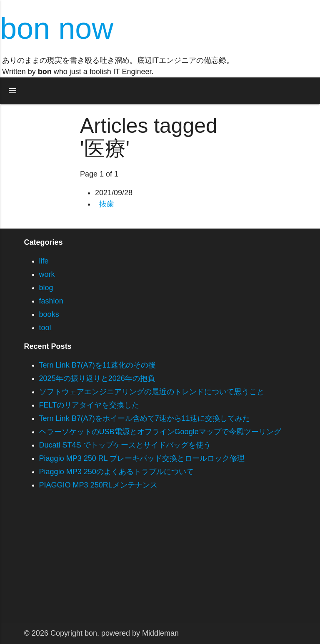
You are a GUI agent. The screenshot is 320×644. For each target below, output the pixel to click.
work (47, 274)
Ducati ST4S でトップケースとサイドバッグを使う (125, 445)
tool (45, 328)
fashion (51, 301)
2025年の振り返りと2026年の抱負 (97, 378)
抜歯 (107, 204)
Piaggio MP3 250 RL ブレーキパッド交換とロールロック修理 (142, 458)
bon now (57, 28)
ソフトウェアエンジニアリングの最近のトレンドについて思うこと (152, 392)
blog (46, 288)
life (44, 261)
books (49, 314)
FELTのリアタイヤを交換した (89, 405)
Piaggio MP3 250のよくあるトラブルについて (116, 472)
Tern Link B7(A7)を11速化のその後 (97, 365)
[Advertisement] (160, 565)
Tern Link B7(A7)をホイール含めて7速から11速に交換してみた (145, 418)
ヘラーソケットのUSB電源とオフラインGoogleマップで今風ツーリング (160, 432)
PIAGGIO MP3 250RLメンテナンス (98, 485)
